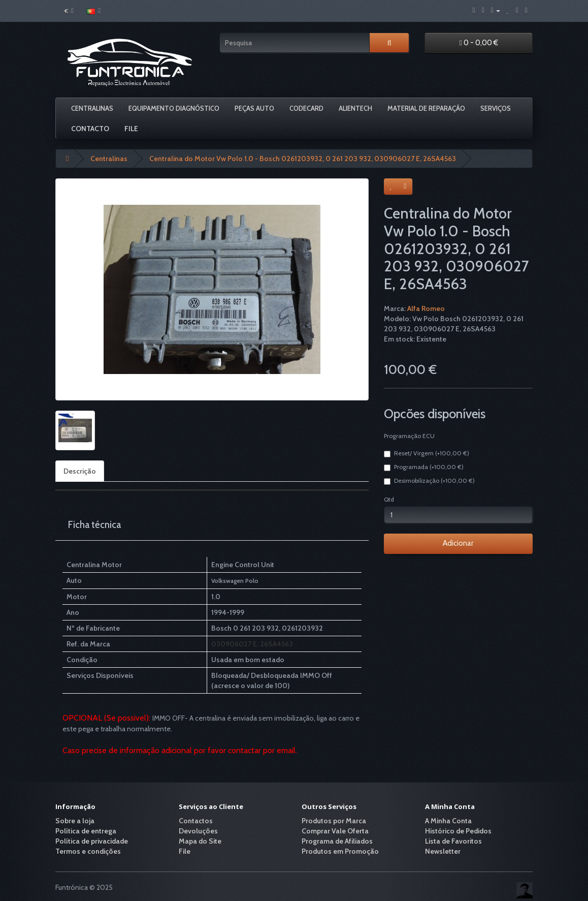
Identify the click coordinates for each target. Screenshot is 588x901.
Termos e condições (88, 851)
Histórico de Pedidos (458, 831)
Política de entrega (86, 831)
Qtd (389, 499)
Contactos (196, 821)
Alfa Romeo (426, 308)
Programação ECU (409, 436)
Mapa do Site (200, 841)
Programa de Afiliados (337, 841)
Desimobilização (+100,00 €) (429, 481)
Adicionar (458, 543)
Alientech (355, 108)
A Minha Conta (448, 821)
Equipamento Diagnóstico (174, 108)
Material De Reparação (426, 108)
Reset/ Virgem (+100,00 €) (427, 453)
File (131, 129)
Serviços (496, 108)
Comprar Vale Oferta (335, 831)
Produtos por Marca (334, 821)
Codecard (306, 108)
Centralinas (92, 108)
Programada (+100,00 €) (424, 467)
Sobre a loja (75, 821)
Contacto (90, 129)
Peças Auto (254, 108)
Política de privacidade (92, 841)
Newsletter (443, 851)
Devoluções (198, 831)
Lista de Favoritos (453, 841)
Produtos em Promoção (340, 851)
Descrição (80, 471)
